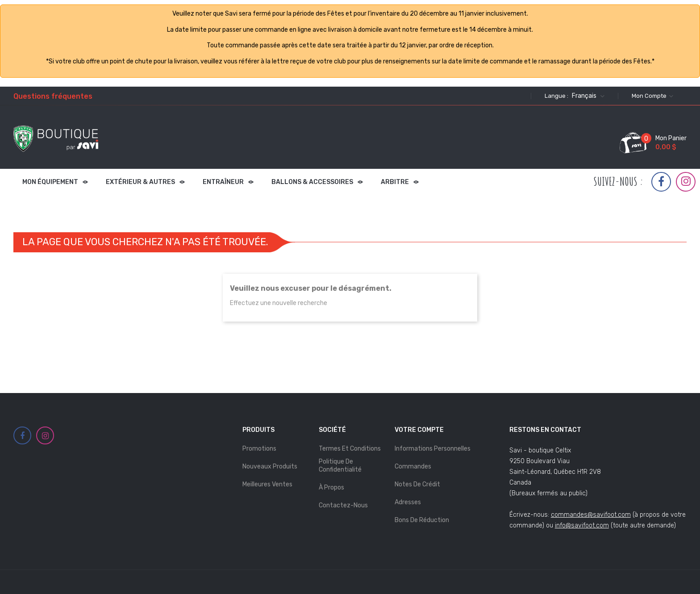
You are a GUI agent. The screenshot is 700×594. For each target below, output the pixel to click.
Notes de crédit (417, 484)
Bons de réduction (422, 520)
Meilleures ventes (267, 484)
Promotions (259, 449)
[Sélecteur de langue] (587, 96)
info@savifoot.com (582, 525)
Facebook (661, 182)
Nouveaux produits (270, 466)
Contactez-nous (343, 505)
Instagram (686, 181)
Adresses (408, 502)
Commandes (413, 466)
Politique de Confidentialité (340, 466)
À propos (331, 487)
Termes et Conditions (350, 449)
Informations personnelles (433, 449)
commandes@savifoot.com (591, 515)
